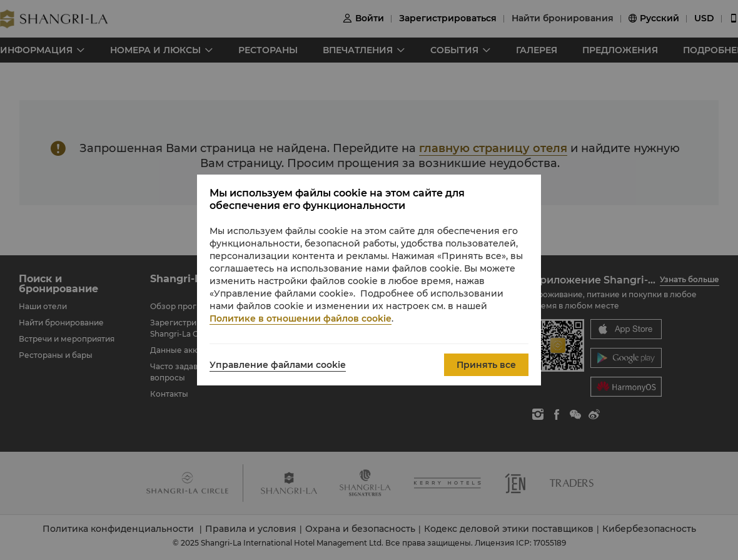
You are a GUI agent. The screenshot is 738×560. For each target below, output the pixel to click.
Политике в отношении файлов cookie (301, 318)
